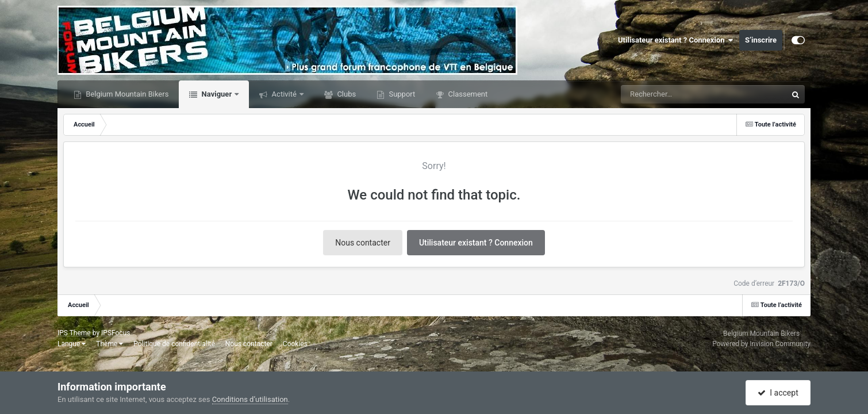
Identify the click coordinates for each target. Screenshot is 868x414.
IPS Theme (74, 333)
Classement (467, 94)
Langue (72, 344)
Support (401, 94)
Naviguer (216, 94)
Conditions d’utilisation (250, 399)
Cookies (295, 344)
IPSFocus (116, 333)
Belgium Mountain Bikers (126, 94)
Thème (110, 344)
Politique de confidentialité (174, 344)
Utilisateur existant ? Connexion (676, 40)
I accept (778, 393)
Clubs (345, 94)
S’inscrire (761, 40)
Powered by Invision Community (761, 344)
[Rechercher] (673, 94)
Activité (284, 94)
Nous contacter (363, 243)
